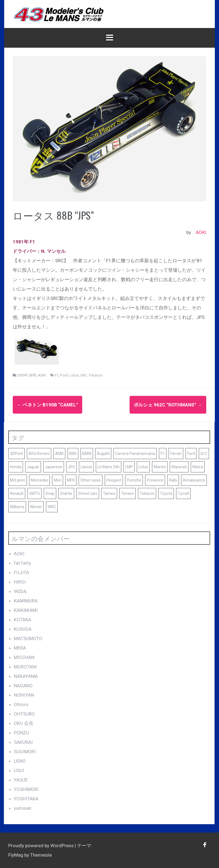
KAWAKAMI (26, 610)
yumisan (23, 808)
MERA (20, 648)
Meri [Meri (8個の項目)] (58, 480)
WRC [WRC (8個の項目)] (52, 507)
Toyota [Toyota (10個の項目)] (166, 493)
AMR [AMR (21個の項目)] (59, 454)
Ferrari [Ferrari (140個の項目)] (176, 454)
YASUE (21, 780)
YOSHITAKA (26, 799)
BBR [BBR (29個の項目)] (73, 454)
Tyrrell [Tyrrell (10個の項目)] (183, 493)
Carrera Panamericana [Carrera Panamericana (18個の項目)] (135, 454)
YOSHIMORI (26, 789)
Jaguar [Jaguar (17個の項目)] (33, 467)
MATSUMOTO (28, 638)
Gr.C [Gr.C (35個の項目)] (204, 454)
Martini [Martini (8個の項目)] (160, 467)
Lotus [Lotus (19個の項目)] (143, 467)
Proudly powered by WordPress (42, 846)
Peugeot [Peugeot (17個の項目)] (114, 480)
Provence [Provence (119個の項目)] (155, 480)
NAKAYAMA (26, 676)
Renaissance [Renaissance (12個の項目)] (194, 480)
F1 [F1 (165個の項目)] (163, 454)
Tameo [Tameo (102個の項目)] (109, 493)
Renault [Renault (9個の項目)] (17, 493)
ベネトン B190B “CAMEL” (47, 405)
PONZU (21, 733)
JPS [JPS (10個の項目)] (71, 467)
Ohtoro (21, 704)
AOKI (201, 232)
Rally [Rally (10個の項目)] (173, 480)
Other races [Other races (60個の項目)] (91, 480)
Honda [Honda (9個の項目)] (16, 467)
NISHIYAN (24, 695)
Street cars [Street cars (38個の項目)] (88, 493)
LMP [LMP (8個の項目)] (129, 467)
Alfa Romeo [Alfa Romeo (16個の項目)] (39, 454)
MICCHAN (24, 657)
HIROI (20, 582)
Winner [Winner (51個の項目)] (36, 507)
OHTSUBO (24, 714)
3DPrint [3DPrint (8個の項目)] (16, 454)
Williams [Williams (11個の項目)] (17, 507)
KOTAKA (23, 620)
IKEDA (20, 591)
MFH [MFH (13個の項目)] (71, 480)
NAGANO (23, 686)
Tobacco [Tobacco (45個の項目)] (147, 493)
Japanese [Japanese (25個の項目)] (54, 467)
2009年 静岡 (27, 375)
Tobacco (96, 375)
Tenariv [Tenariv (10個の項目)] (127, 493)
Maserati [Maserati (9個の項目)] (179, 467)
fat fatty (22, 563)
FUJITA (21, 572)
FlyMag (16, 855)
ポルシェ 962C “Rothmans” (168, 405)
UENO (20, 761)
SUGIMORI (25, 752)
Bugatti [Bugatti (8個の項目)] (103, 454)
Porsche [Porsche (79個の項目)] (134, 480)
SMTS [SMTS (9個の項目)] (34, 493)
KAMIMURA (26, 601)
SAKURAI (23, 742)
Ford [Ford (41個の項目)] (191, 454)
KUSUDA (23, 629)
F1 (57, 375)
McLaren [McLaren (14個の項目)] (18, 480)
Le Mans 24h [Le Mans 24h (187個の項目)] (109, 467)
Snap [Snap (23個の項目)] (50, 493)
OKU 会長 (24, 723)
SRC (84, 375)
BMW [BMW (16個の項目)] (87, 454)
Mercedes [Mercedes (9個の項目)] (39, 480)
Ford (64, 375)
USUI (19, 770)
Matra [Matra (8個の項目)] (198, 467)
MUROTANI (25, 667)
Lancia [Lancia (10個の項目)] (86, 467)
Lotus (74, 375)
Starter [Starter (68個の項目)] (66, 493)
